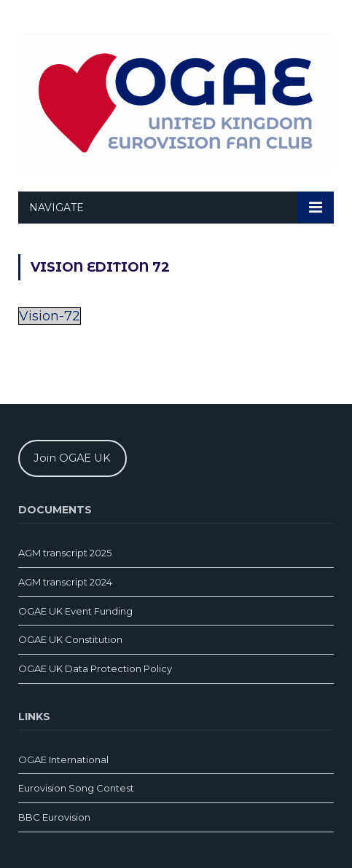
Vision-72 (50, 316)
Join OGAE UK (72, 458)
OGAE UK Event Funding (75, 611)
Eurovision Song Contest (76, 788)
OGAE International (63, 759)
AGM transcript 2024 (65, 582)
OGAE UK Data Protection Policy (95, 668)
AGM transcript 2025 (65, 553)
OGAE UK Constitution (70, 639)
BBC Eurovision (54, 817)
